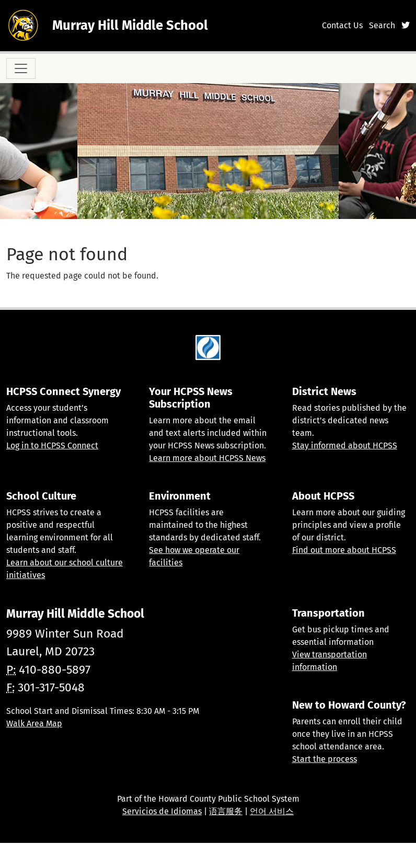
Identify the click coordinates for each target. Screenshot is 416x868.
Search (382, 25)
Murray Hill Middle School (130, 25)
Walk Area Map (34, 724)
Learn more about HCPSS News (207, 458)
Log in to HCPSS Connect (52, 445)
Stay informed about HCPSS (345, 445)
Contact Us (342, 25)
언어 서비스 (272, 811)
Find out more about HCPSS (344, 550)
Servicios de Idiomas (162, 811)
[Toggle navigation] (21, 68)
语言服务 (226, 811)
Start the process (325, 759)
